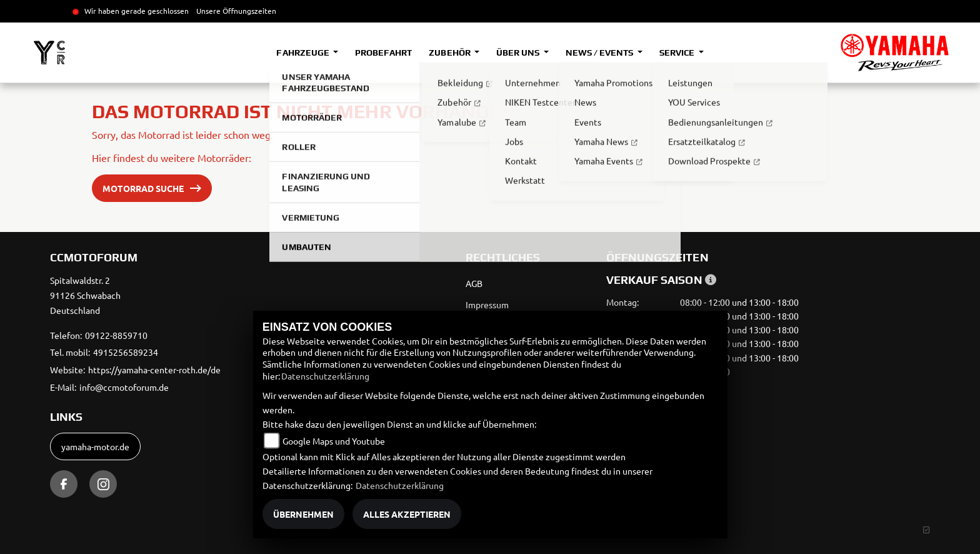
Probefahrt (383, 53)
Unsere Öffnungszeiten (236, 11)
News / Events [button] (600, 53)
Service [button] (678, 53)
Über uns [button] (519, 53)
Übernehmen (303, 514)
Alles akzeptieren (407, 514)
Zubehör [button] (450, 53)
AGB (474, 283)
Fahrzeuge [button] (303, 53)
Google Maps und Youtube (334, 441)
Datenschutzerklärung (325, 376)
